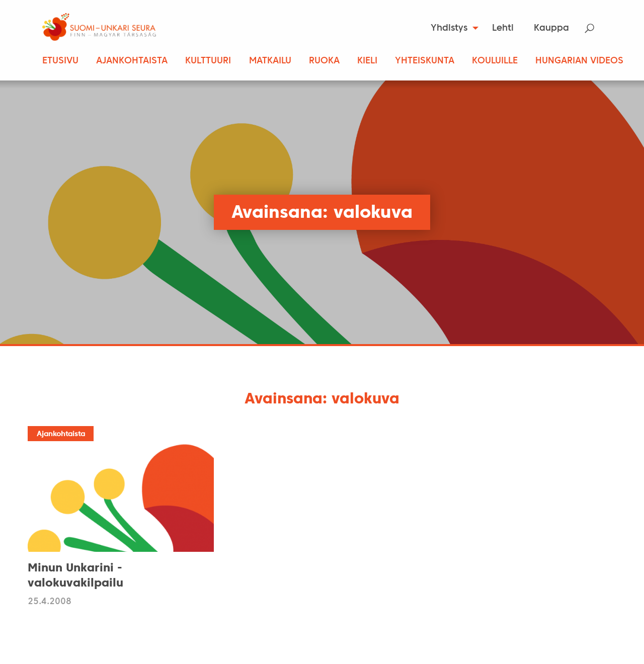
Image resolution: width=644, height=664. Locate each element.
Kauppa (551, 28)
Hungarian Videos (579, 61)
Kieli (367, 61)
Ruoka (324, 61)
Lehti (503, 28)
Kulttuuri (208, 61)
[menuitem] (452, 28)
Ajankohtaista (132, 61)
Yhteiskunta (425, 61)
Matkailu (270, 61)
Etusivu (60, 61)
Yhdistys (449, 28)
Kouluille (495, 61)
